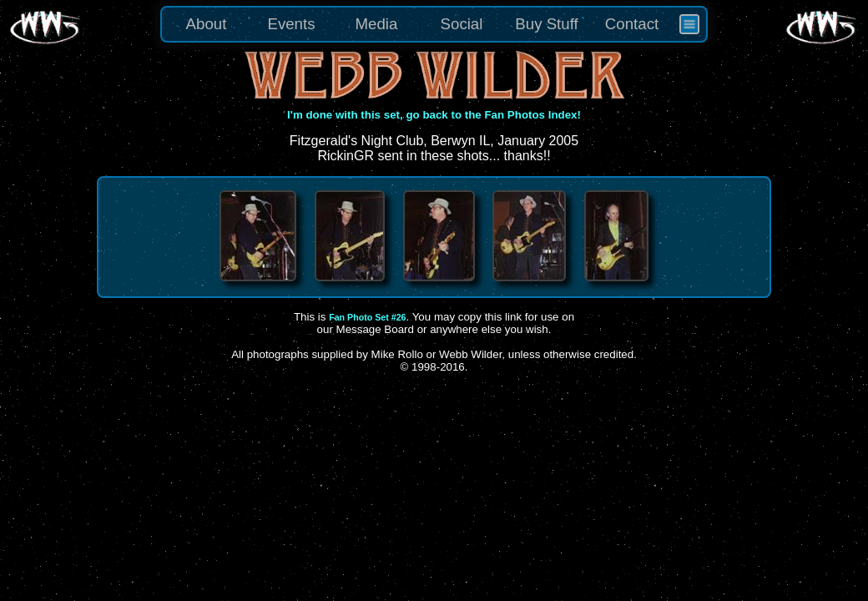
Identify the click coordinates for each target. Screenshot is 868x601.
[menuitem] (689, 24)
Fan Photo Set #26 (367, 317)
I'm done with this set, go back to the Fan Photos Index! (434, 115)
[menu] (434, 24)
